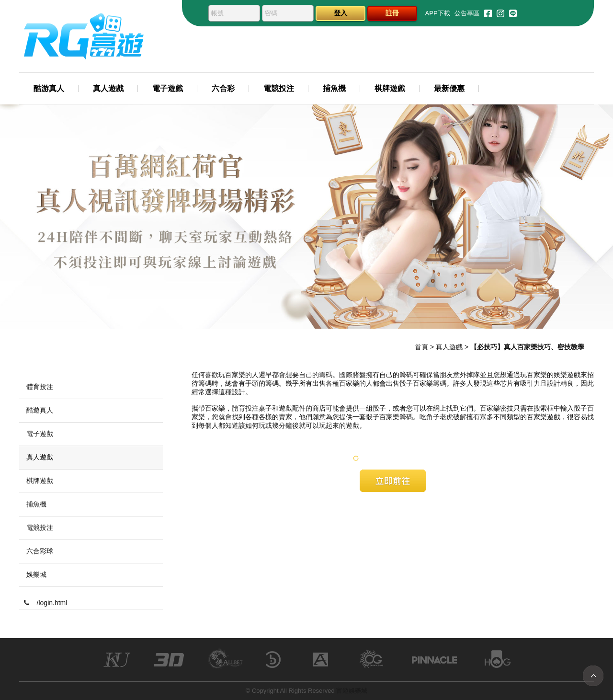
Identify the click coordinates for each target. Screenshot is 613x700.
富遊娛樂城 (352, 691)
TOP (593, 676)
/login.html (45, 603)
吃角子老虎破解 (443, 417)
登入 (341, 13)
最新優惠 (449, 88)
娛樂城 (36, 574)
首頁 (421, 347)
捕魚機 (334, 88)
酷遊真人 (40, 410)
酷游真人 (49, 88)
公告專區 (467, 13)
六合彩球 (40, 551)
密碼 (271, 13)
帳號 (217, 13)
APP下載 (438, 13)
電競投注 (279, 88)
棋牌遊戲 (390, 88)
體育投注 (245, 408)
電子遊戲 (168, 88)
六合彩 (223, 88)
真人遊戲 (108, 88)
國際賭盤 (352, 375)
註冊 (392, 13)
